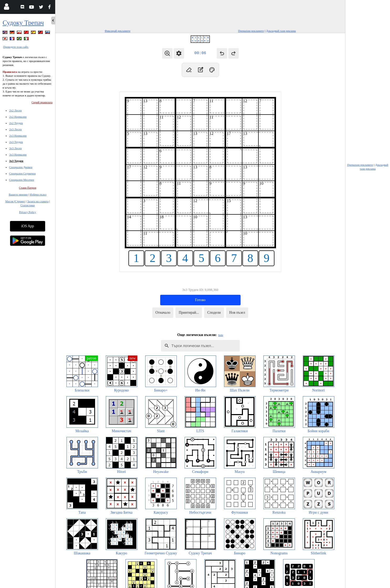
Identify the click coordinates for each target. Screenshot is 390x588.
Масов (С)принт (15, 201)
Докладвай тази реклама (281, 31)
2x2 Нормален (18, 117)
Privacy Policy (28, 212)
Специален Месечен (22, 180)
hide (221, 335)
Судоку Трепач (23, 23)
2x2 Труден (16, 123)
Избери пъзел (38, 194)
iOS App (28, 226)
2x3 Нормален (18, 136)
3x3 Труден (16, 161)
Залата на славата (38, 201)
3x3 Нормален (18, 154)
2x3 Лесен (15, 129)
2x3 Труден (16, 142)
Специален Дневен (21, 167)
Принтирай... (189, 313)
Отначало (163, 313)
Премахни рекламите (251, 31)
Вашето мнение (18, 194)
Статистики (28, 205)
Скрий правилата (42, 102)
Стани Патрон (28, 188)
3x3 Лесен (15, 148)
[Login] (6, 8)
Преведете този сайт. (16, 47)
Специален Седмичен (22, 173)
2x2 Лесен (15, 110)
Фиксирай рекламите (118, 31)
